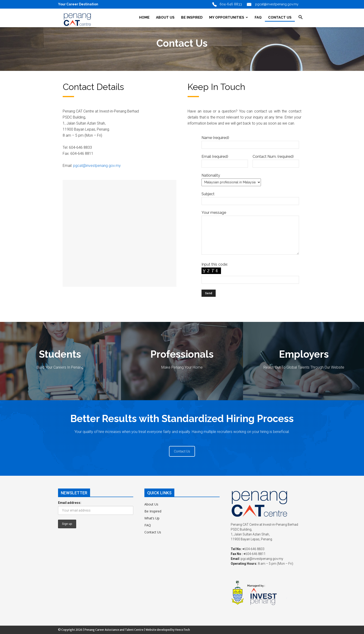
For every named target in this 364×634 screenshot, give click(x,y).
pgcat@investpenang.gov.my (97, 166)
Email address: (70, 503)
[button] (300, 18)
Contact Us (182, 451)
